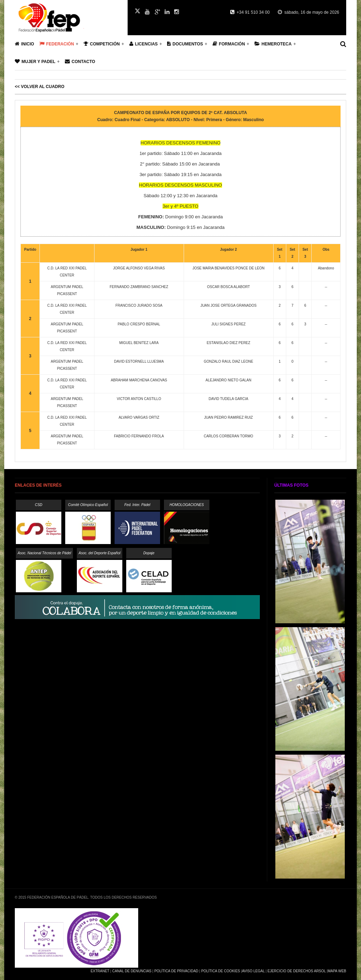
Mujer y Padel (35, 61)
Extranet (100, 971)
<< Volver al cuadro (39, 87)
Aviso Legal (253, 971)
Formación (229, 44)
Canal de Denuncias (132, 971)
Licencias (144, 44)
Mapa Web (337, 971)
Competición (102, 44)
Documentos (185, 44)
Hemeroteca (273, 44)
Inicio (25, 44)
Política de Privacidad (176, 971)
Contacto (80, 61)
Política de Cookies (221, 971)
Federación (57, 44)
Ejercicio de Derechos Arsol (297, 971)
